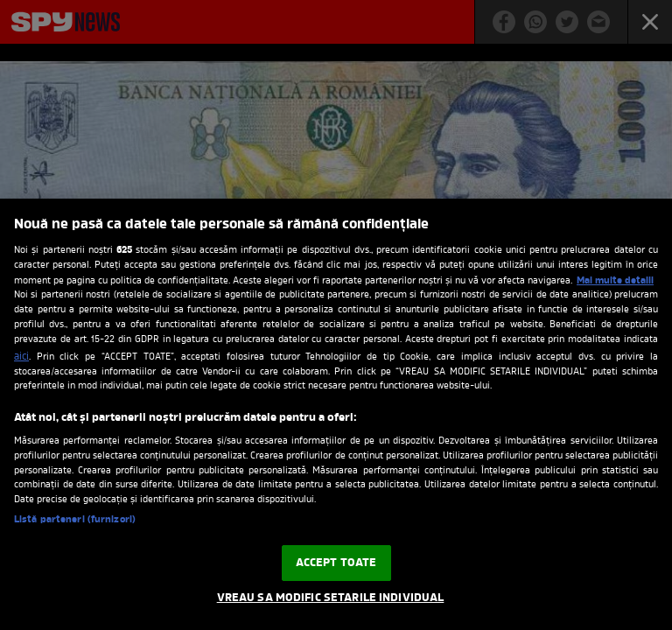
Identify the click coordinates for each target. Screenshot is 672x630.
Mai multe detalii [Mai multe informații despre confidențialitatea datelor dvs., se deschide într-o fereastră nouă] (615, 281)
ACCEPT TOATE (336, 563)
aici (21, 357)
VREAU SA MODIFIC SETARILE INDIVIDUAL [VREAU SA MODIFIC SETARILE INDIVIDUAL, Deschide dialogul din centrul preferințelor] (331, 598)
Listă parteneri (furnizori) (75, 520)
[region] (336, 414)
